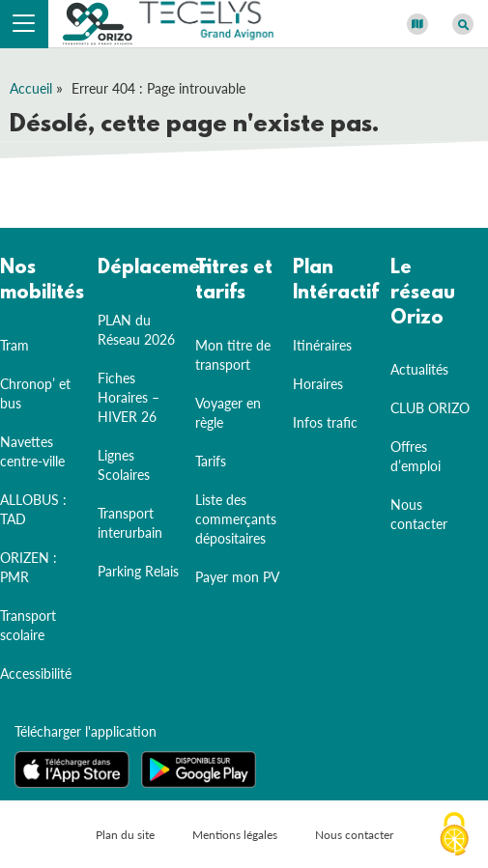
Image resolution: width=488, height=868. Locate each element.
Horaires (318, 384)
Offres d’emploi (416, 456)
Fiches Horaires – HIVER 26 (129, 397)
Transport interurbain (130, 523)
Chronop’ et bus (35, 393)
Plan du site (125, 835)
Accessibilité (36, 673)
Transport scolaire (28, 625)
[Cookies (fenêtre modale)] (454, 835)
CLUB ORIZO (430, 408)
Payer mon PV (237, 577)
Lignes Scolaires (124, 465)
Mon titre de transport (233, 355)
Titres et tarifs (234, 281)
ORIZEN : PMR (29, 567)
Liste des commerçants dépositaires (236, 519)
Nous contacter (419, 514)
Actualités (419, 369)
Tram (14, 345)
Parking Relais (138, 571)
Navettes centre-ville (32, 451)
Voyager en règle (228, 413)
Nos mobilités (42, 281)
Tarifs (211, 461)
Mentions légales (235, 835)
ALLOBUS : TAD (33, 509)
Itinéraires (322, 345)
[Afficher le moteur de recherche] (463, 24)
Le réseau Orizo (423, 293)
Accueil (31, 88)
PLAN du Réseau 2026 (136, 330)
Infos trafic (325, 422)
